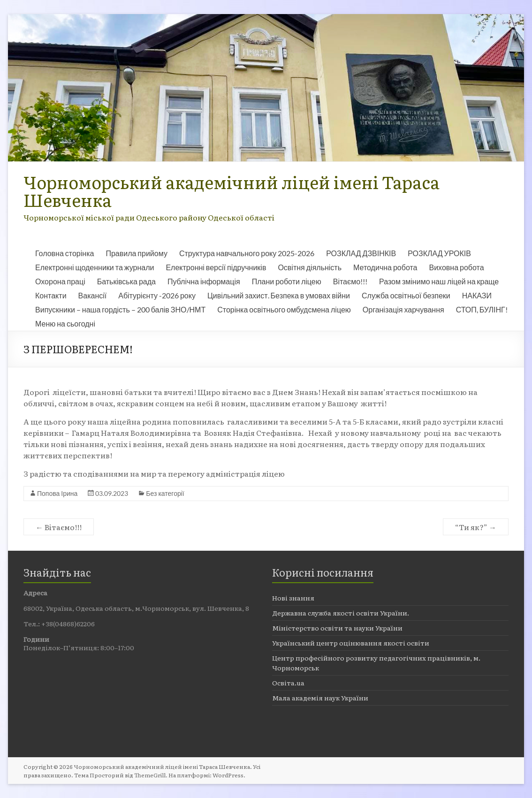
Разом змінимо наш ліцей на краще (439, 281)
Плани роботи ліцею (287, 281)
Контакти (51, 295)
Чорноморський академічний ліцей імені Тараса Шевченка (232, 191)
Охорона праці (60, 281)
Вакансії (93, 295)
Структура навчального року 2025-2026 (247, 253)
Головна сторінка (65, 253)
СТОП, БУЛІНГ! (482, 309)
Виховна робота (457, 267)
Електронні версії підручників (216, 267)
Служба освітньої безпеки (406, 295)
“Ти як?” (476, 527)
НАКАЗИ (477, 295)
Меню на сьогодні (65, 323)
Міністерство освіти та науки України (337, 628)
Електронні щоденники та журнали (95, 267)
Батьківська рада (126, 281)
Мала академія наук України (320, 698)
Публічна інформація (204, 281)
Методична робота (385, 267)
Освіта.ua (288, 683)
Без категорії (165, 493)
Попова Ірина (57, 493)
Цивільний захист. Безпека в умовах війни (279, 295)
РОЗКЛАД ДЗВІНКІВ (361, 253)
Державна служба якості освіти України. (341, 613)
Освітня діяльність (310, 267)
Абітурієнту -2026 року (157, 295)
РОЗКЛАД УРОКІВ (439, 253)
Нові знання (293, 598)
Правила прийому (136, 253)
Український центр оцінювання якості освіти (351, 643)
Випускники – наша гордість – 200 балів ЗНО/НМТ (120, 309)
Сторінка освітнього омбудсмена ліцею (284, 309)
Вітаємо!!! (350, 281)
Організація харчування (403, 309)
